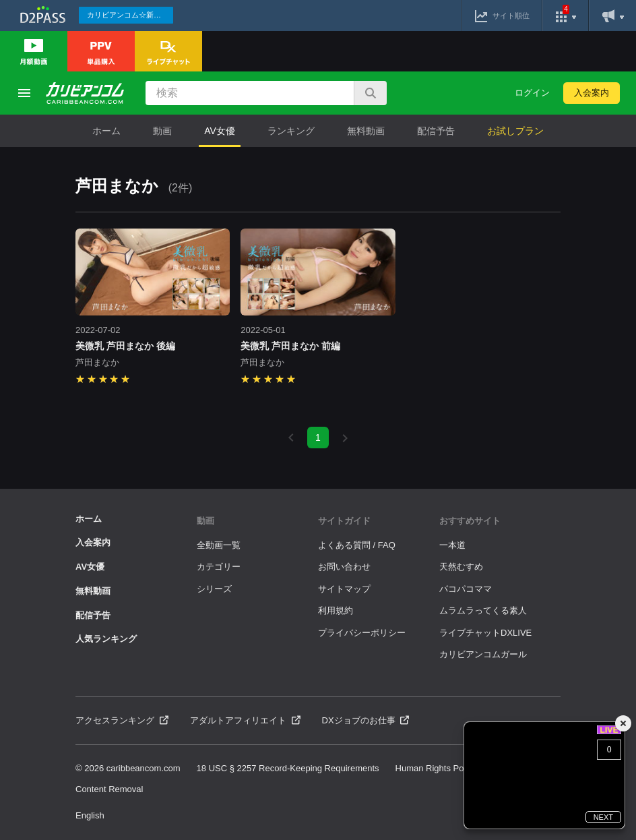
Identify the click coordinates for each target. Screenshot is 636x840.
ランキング (291, 131)
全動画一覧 (219, 545)
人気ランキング (106, 639)
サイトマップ (344, 589)
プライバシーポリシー (362, 633)
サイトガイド (344, 521)
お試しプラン (515, 131)
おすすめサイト (470, 521)
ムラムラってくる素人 (483, 610)
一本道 (452, 545)
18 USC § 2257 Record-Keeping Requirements (288, 768)
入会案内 (592, 93)
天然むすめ (461, 567)
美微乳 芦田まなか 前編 (290, 346)
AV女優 (220, 131)
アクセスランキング (122, 720)
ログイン (532, 93)
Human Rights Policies (440, 768)
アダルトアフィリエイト (245, 720)
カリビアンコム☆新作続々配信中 (130, 15)
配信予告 (436, 131)
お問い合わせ (344, 567)
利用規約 (336, 610)
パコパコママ (466, 589)
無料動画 (366, 131)
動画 (162, 131)
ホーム (106, 131)
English (90, 815)
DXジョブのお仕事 (366, 720)
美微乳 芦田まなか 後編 (125, 346)
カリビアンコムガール (483, 654)
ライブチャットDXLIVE (485, 633)
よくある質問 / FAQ (357, 545)
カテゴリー (219, 567)
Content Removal (109, 789)
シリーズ (214, 589)
